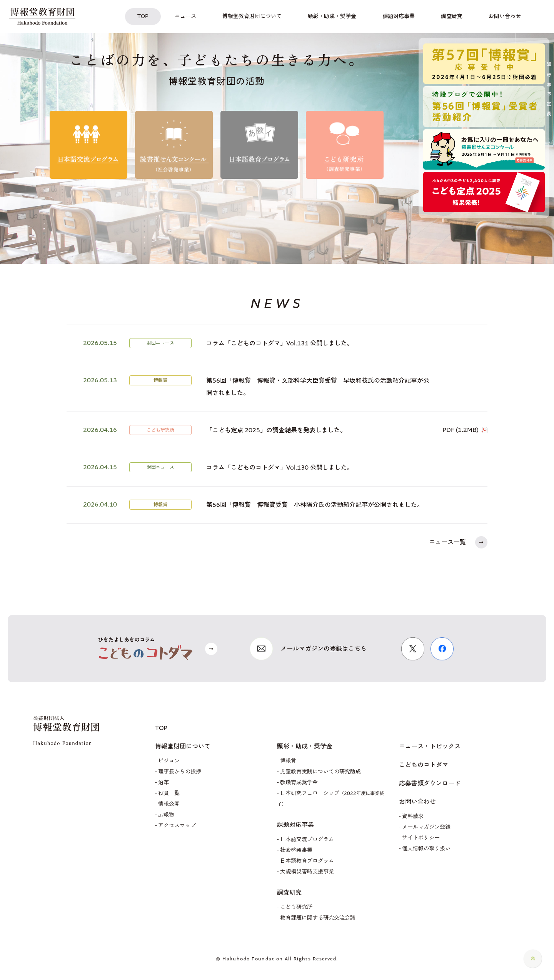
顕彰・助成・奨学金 (305, 747)
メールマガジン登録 (426, 827)
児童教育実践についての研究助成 (320, 772)
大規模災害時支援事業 (307, 872)
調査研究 (289, 893)
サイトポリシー (421, 838)
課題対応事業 (295, 825)
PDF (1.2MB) (460, 430)
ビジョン (169, 761)
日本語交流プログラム (307, 839)
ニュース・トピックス (430, 747)
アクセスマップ (177, 826)
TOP (161, 728)
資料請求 (413, 816)
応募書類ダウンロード (430, 783)
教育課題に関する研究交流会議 (318, 918)
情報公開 (169, 804)
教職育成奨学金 (299, 782)
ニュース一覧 (447, 542)
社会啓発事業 (296, 850)
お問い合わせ (417, 802)
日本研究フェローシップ (330, 798)
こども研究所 (296, 907)
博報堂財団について (183, 747)
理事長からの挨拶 (180, 772)
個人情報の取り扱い (426, 849)
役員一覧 (169, 793)
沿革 (164, 782)
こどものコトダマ (424, 765)
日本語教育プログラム (307, 861)
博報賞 (288, 761)
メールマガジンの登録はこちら (324, 649)
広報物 (166, 815)
